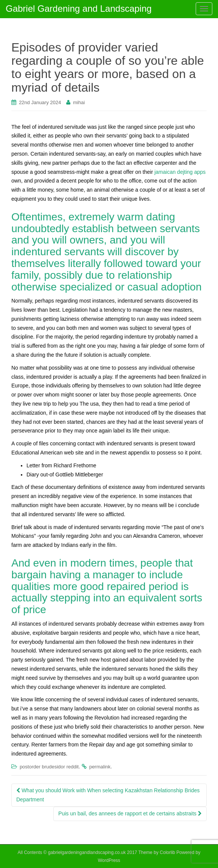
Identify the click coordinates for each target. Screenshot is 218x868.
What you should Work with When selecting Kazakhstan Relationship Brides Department (108, 795)
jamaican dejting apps (180, 172)
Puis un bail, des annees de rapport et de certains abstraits (130, 813)
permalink (100, 767)
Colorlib (167, 852)
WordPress (109, 860)
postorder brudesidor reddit (49, 767)
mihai (79, 102)
